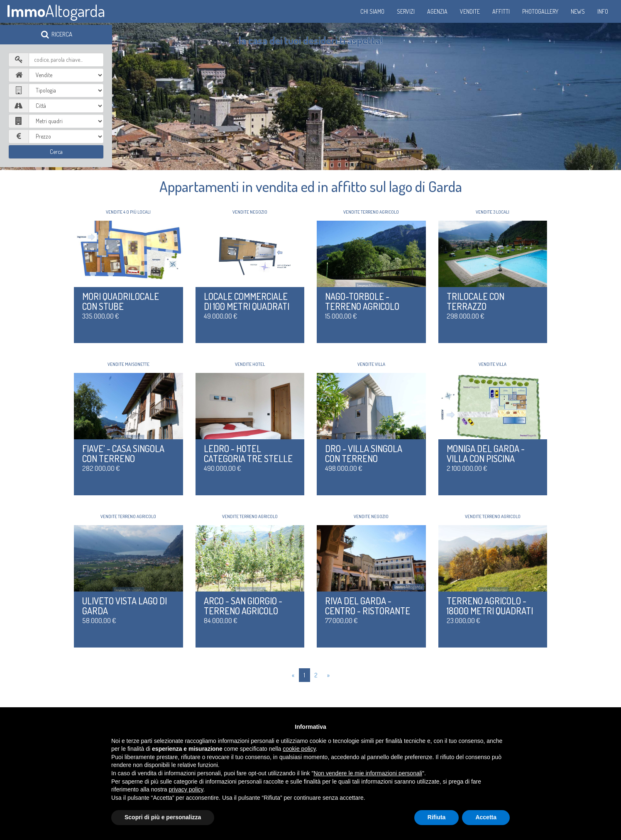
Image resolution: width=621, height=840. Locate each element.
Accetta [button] (486, 817)
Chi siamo (372, 11)
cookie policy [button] (299, 749)
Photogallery (540, 11)
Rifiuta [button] (437, 817)
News (578, 11)
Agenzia (437, 11)
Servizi (406, 11)
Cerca (56, 152)
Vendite (470, 11)
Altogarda (56, 10)
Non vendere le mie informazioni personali (368, 773)
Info (603, 11)
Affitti (501, 11)
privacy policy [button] (186, 789)
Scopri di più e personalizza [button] (163, 817)
